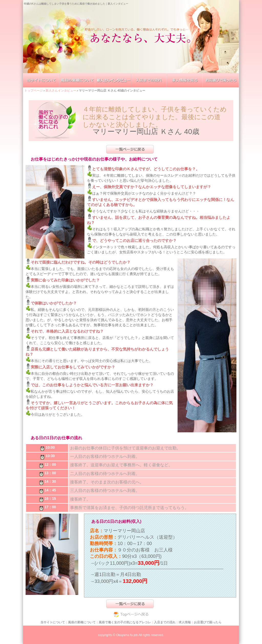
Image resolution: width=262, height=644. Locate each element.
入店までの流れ (165, 622)
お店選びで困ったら (208, 622)
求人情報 (185, 622)
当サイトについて (53, 622)
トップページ (34, 91)
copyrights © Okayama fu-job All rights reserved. (131, 635)
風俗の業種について (82, 622)
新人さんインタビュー (61, 91)
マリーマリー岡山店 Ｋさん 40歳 (146, 132)
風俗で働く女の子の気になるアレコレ (125, 622)
